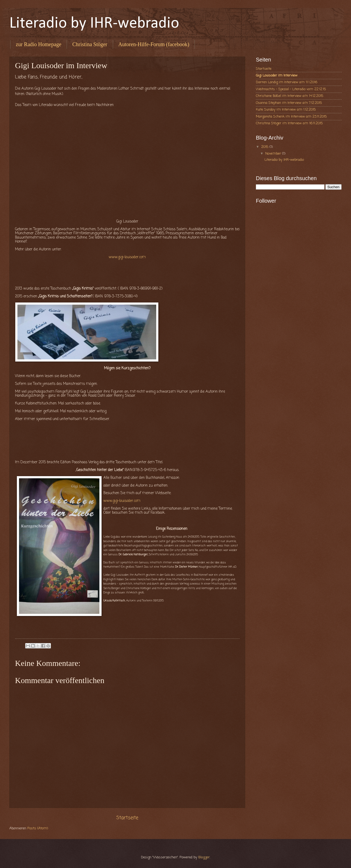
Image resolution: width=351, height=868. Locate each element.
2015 (265, 147)
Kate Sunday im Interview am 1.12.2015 (286, 110)
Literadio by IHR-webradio (94, 24)
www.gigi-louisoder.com (127, 257)
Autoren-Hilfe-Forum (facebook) (154, 44)
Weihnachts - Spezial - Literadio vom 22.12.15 (291, 89)
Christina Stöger (90, 44)
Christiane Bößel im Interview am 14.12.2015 (290, 96)
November (274, 154)
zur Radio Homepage (39, 44)
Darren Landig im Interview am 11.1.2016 (287, 82)
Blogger (204, 857)
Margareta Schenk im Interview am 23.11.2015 (291, 117)
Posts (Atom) (38, 828)
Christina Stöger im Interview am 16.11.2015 (289, 123)
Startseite (127, 818)
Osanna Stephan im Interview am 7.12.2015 (289, 103)
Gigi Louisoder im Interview (277, 76)
